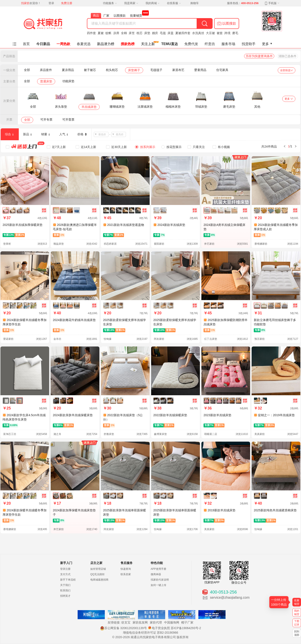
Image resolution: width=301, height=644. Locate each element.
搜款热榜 (128, 44)
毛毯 (163, 33)
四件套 (91, 33)
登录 (51, 3)
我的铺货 (297, 613)
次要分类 (9, 101)
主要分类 (9, 81)
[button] (227, 24)
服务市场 (228, 44)
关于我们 (65, 585)
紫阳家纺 (159, 244)
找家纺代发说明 (160, 580)
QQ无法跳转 (98, 574)
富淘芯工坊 (10, 434)
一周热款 (63, 44)
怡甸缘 (108, 339)
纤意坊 (210, 44)
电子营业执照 (159, 628)
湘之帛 (57, 434)
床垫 (147, 33)
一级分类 (9, 70)
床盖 (171, 33)
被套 (220, 33)
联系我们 (65, 590)
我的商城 (152, 3)
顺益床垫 (59, 244)
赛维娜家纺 (261, 244)
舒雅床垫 (109, 434)
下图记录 (297, 623)
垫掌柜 (7, 244)
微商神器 (156, 574)
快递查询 (126, 569)
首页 (26, 44)
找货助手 (249, 44)
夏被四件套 (183, 33)
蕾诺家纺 (8, 339)
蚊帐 (108, 33)
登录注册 (65, 569)
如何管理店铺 (98, 569)
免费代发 (191, 44)
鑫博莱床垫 (160, 434)
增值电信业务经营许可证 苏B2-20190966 (150, 633)
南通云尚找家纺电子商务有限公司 (153, 637)
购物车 (195, 3)
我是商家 (131, 3)
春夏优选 (84, 44)
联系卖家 (126, 574)
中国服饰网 (172, 622)
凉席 (116, 33)
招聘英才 (65, 596)
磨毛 (235, 33)
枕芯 (140, 33)
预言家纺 (260, 339)
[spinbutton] (102, 134)
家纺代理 (156, 622)
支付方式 (65, 574)
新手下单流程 (68, 580)
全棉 (124, 33)
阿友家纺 (159, 339)
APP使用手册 (158, 569)
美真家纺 (260, 434)
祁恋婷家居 (110, 244)
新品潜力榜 (106, 44)
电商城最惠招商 (99, 580)
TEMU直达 (170, 44)
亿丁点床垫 (211, 339)
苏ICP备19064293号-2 (186, 628)
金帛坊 (57, 339)
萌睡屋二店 (211, 434)
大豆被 (210, 33)
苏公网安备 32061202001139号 (123, 628)
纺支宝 (126, 622)
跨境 (227, 33)
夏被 (101, 33)
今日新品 (43, 44)
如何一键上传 (158, 585)
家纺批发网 (140, 622)
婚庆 (155, 33)
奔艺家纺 (209, 244)
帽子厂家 (187, 622)
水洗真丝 (198, 33)
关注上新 (148, 44)
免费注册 (67, 3)
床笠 (132, 33)
